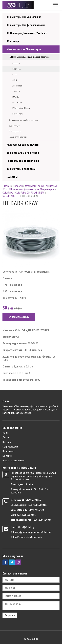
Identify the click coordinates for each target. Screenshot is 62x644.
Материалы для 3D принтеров (24, 49)
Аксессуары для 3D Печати (23, 145)
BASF (14, 75)
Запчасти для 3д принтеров (23, 153)
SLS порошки (15, 126)
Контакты (7, 456)
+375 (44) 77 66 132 (34, 510)
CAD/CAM (12, 177)
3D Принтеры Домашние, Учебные (27, 33)
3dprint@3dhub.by (26, 527)
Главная (7, 186)
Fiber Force (17, 103)
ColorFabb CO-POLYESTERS (30, 193)
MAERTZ (16, 97)
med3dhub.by (44, 532)
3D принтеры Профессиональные (26, 25)
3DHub (6, 433)
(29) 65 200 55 (34, 500)
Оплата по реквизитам (13, 461)
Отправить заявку (19, 317)
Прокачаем (8, 451)
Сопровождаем (10, 447)
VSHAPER (16, 91)
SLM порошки (15, 131)
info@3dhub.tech (34, 537)
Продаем (18, 186)
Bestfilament (17, 114)
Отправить (10, 615)
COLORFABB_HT (11, 196)
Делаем (6, 437)
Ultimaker (16, 63)
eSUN (15, 80)
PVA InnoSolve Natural (21, 108)
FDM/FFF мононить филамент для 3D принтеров (29, 57)
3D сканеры (13, 41)
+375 (24, 500)
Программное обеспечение (23, 161)
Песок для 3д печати (18, 137)
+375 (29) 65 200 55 (26, 515)
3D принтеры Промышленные (24, 17)
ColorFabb (16, 69)
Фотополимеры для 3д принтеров (23, 120)
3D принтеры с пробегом (21, 169)
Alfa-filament (17, 86)
